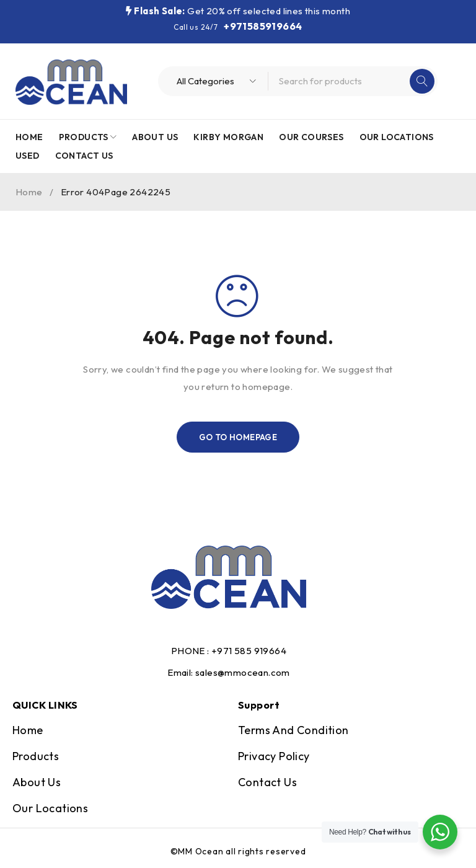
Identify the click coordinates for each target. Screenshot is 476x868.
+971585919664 (263, 26)
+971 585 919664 (249, 651)
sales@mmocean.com (243, 672)
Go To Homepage (238, 437)
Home (29, 192)
